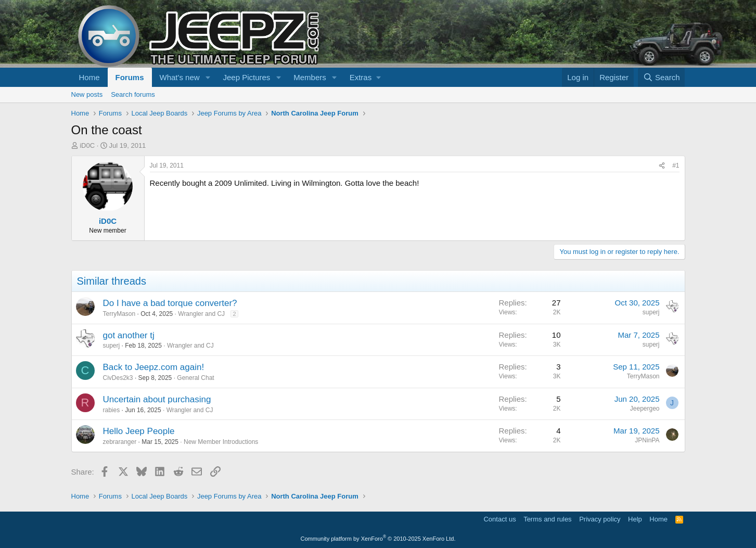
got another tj (129, 335)
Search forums (133, 94)
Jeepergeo (645, 409)
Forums (130, 77)
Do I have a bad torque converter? (170, 303)
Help (635, 519)
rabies (112, 410)
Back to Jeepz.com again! (154, 367)
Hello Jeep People (139, 431)
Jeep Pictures (246, 77)
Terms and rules (547, 519)
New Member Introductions (221, 442)
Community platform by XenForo (378, 539)
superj (651, 312)
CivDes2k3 (118, 378)
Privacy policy (600, 519)
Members (310, 77)
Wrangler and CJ (201, 314)
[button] (208, 77)
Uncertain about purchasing (157, 399)
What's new (180, 77)
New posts (87, 94)
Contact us (499, 519)
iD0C (87, 145)
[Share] (662, 166)
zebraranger (120, 442)
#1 (676, 165)
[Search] (662, 77)
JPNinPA (647, 440)
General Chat (195, 378)
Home (89, 77)
